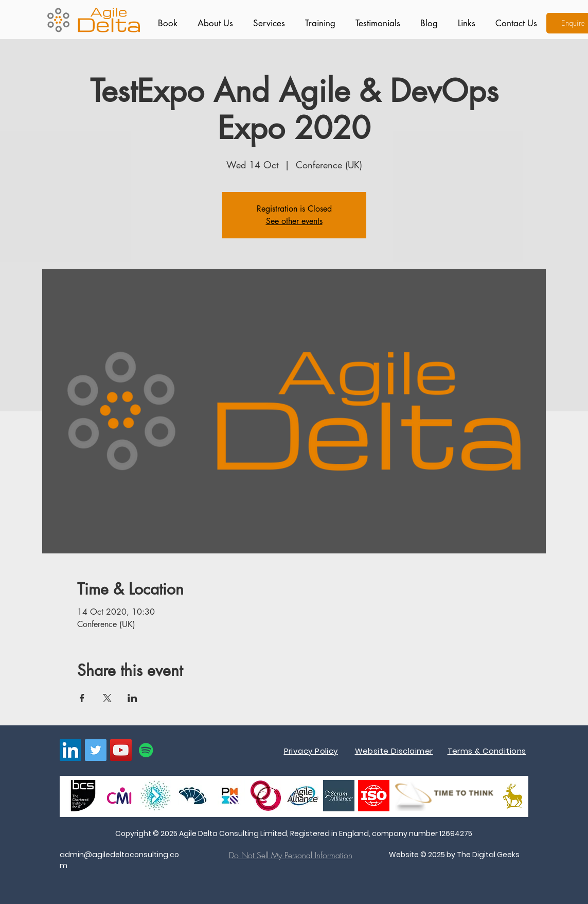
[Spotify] (146, 750)
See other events (294, 221)
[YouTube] (121, 750)
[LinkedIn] (70, 750)
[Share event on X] (107, 698)
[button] (267, 23)
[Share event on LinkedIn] (132, 698)
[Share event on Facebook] (82, 698)
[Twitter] (96, 750)
